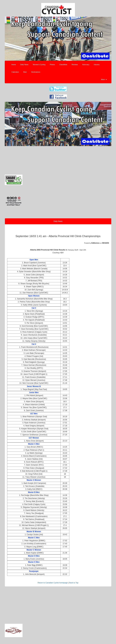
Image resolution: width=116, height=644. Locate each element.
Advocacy (86, 65)
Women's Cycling (39, 65)
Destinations (36, 72)
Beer (25, 72)
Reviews (75, 65)
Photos (52, 65)
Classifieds (63, 65)
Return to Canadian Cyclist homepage (53, 583)
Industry (97, 65)
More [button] (104, 79)
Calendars (15, 72)
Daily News (24, 65)
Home (14, 65)
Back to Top (74, 583)
